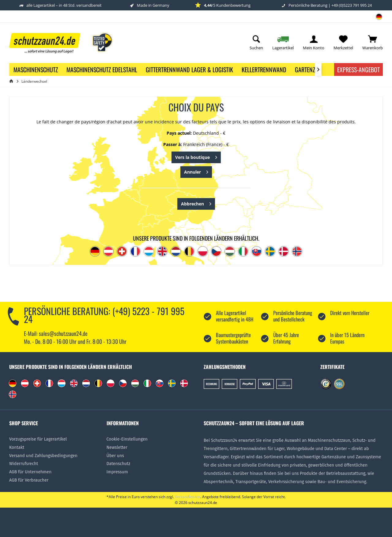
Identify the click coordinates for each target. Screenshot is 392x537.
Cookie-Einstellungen (127, 439)
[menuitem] (377, 19)
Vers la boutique (196, 156)
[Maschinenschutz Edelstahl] (102, 69)
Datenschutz (119, 464)
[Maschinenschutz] (36, 69)
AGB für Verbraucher (29, 480)
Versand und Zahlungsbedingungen (43, 456)
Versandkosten (188, 497)
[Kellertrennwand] (264, 69)
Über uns (115, 456)
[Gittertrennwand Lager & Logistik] (189, 69)
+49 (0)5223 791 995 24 (352, 5)
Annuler (196, 171)
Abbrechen (196, 203)
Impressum (117, 472)
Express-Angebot (358, 69)
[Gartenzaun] (310, 69)
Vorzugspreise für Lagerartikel (38, 439)
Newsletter (117, 447)
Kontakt (17, 447)
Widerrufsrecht (24, 464)
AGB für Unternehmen (30, 472)
